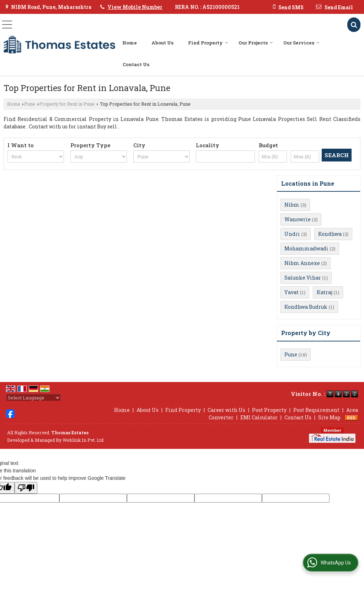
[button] (135, 7)
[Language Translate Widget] (33, 398)
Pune (30, 104)
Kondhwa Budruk (306, 307)
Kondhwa (330, 234)
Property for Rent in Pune (67, 104)
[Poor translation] (26, 488)
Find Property (208, 43)
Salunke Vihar (303, 278)
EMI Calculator (259, 417)
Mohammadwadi (306, 248)
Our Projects (256, 43)
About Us (162, 43)
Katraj (325, 292)
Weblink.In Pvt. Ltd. (84, 440)
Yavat (291, 292)
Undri (292, 234)
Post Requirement (316, 410)
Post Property (269, 410)
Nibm (292, 205)
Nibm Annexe (302, 263)
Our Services (301, 43)
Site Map (329, 417)
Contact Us (136, 64)
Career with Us (226, 410)
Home (130, 43)
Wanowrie (298, 219)
